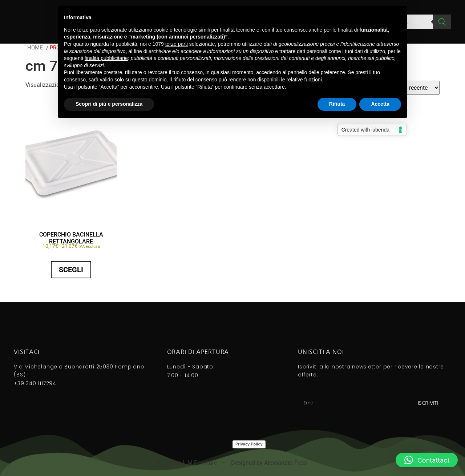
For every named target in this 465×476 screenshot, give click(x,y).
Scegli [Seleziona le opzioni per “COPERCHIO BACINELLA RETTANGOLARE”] (71, 270)
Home (35, 48)
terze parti (177, 44)
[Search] (442, 22)
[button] (427, 460)
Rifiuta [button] (337, 104)
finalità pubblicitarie (106, 58)
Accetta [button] (380, 104)
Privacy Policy (249, 444)
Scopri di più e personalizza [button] (109, 104)
